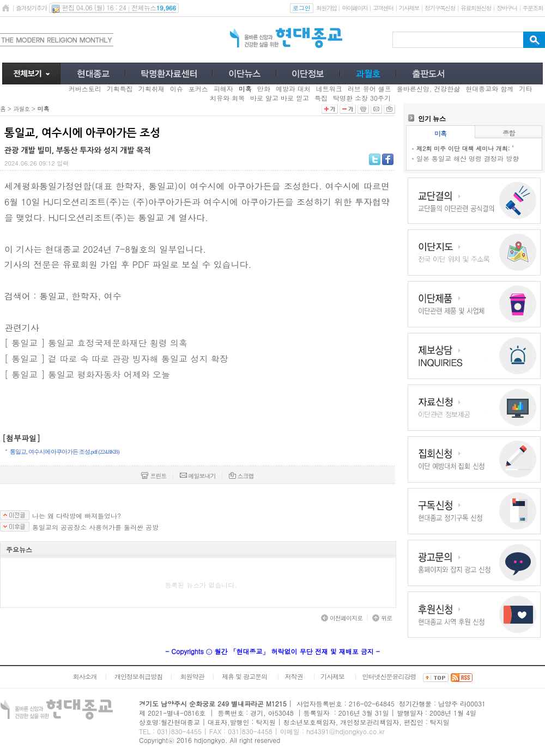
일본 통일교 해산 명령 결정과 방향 (468, 158)
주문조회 (533, 8)
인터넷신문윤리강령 (389, 676)
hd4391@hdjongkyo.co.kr (346, 731)
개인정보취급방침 (138, 676)
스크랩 (241, 476)
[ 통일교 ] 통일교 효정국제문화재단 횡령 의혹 (96, 343)
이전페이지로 (342, 618)
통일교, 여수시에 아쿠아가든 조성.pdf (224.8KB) (65, 452)
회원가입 (326, 8)
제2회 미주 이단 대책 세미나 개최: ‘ (465, 148)
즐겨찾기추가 (31, 8)
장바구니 (507, 8)
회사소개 (84, 676)
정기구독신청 (440, 8)
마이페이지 (355, 8)
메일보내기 (198, 476)
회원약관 (192, 676)
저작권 (294, 676)
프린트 (154, 476)
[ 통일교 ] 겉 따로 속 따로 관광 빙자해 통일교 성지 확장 (116, 359)
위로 (382, 618)
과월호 (21, 109)
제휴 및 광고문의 (244, 676)
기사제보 (409, 8)
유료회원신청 (476, 8)
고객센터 (383, 8)
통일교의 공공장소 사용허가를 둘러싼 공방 (95, 527)
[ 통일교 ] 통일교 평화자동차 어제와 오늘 (87, 374)
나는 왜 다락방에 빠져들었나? (77, 516)
